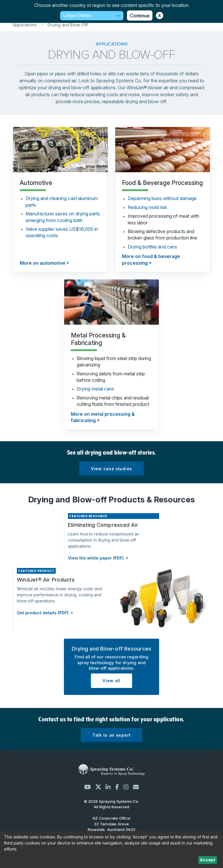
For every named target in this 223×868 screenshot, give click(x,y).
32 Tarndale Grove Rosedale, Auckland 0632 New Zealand (112, 830)
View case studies (111, 469)
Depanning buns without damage (162, 198)
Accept (207, 860)
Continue (140, 16)
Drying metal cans (95, 389)
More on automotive (43, 263)
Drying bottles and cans (152, 247)
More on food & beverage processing (151, 259)
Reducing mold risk (147, 207)
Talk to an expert (111, 735)
